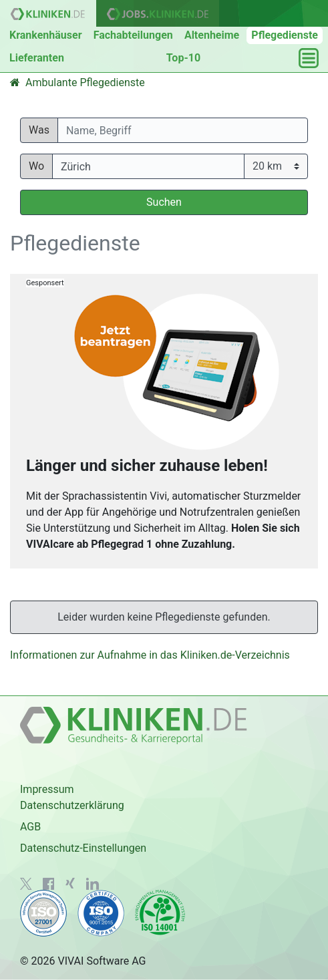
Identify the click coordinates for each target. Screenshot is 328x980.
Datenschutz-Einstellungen (83, 848)
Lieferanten (37, 58)
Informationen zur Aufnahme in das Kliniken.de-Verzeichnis (150, 655)
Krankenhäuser (46, 35)
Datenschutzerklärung (72, 805)
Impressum (47, 789)
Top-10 (183, 58)
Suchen (164, 202)
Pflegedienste (285, 35)
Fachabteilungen (133, 35)
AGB (30, 827)
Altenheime (212, 35)
